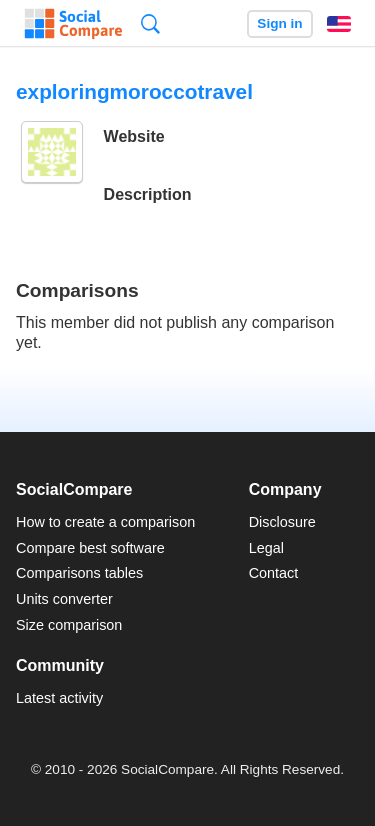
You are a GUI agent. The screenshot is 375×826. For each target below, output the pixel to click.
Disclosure (282, 522)
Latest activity (59, 698)
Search (150, 23)
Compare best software (90, 548)
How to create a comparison (105, 522)
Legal (266, 548)
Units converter (64, 599)
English (339, 24)
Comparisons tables (79, 573)
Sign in (279, 23)
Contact (274, 573)
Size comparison (69, 625)
